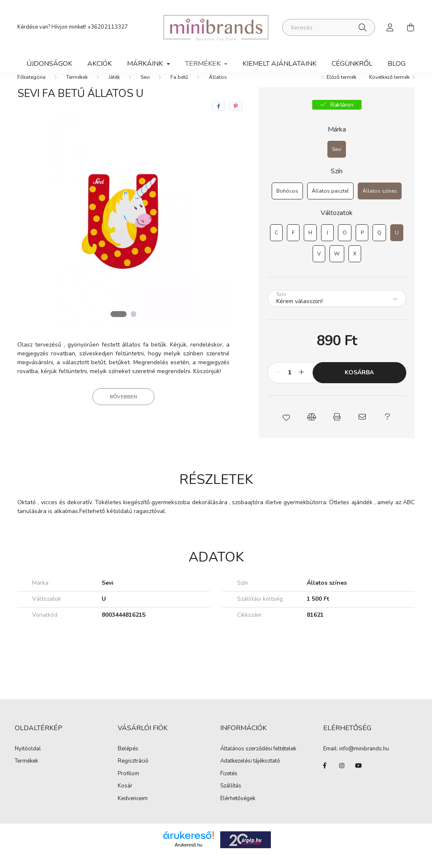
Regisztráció (133, 774)
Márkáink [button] (146, 64)
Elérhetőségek (238, 811)
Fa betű (179, 89)
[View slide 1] (118, 326)
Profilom (128, 786)
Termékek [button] (204, 64)
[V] (319, 266)
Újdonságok (49, 64)
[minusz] (278, 385)
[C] (276, 245)
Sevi (145, 89)
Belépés (128, 761)
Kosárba (359, 385)
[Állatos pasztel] (330, 203)
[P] (362, 245)
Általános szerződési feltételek (258, 761)
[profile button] (390, 27)
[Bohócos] (287, 203)
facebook (325, 778)
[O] (345, 245)
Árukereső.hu (188, 857)
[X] (355, 266)
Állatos (218, 89)
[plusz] (302, 385)
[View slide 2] (134, 326)
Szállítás (231, 798)
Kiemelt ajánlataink (279, 64)
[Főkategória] (31, 89)
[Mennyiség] (290, 385)
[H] (310, 245)
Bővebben (123, 409)
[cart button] (410, 27)
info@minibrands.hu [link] (364, 761)
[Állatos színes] (380, 203)
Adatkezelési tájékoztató (250, 773)
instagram (342, 778)
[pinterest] (236, 118)
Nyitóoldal (28, 761)
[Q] (379, 245)
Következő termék (389, 89)
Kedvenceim (133, 811)
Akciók (100, 64)
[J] (327, 245)
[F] (293, 245)
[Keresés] (329, 27)
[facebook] (219, 118)
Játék (114, 89)
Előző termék (342, 89)
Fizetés (229, 786)
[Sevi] (337, 161)
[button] (286, 429)
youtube (359, 778)
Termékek (77, 89)
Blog (397, 64)
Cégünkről (352, 64)
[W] (337, 266)
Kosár (125, 798)
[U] (397, 245)
